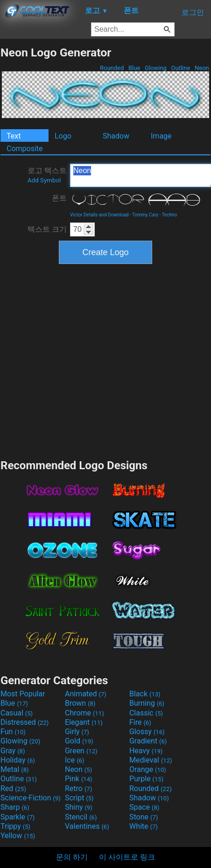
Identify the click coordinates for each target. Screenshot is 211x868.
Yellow (18, 836)
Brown (80, 703)
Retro (78, 788)
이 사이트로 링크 (127, 857)
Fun (13, 732)
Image (161, 136)
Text (14, 136)
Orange (148, 769)
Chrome (84, 713)
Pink (79, 779)
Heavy (146, 751)
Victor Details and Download (99, 215)
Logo (63, 136)
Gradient (148, 741)
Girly (77, 732)
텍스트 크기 (47, 229)
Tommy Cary (145, 215)
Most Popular (23, 694)
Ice (74, 760)
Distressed (25, 722)
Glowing (156, 68)
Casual (17, 713)
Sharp (15, 807)
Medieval (151, 760)
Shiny (79, 807)
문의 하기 (72, 857)
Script (79, 798)
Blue (134, 68)
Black (145, 694)
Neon (202, 68)
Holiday (18, 760)
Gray (13, 751)
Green (81, 751)
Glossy (147, 732)
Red (13, 788)
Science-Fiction (31, 798)
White (144, 826)
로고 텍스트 (47, 175)
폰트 (59, 198)
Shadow (116, 136)
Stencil (81, 817)
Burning (147, 703)
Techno (170, 215)
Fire (140, 722)
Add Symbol (44, 180)
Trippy (15, 826)
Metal (15, 769)
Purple (146, 779)
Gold (79, 741)
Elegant (84, 722)
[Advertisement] (88, 360)
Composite (25, 149)
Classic (146, 713)
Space (144, 807)
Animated (86, 694)
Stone (144, 817)
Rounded (112, 68)
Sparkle (18, 817)
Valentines (87, 826)
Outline (180, 68)
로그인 (193, 12)
